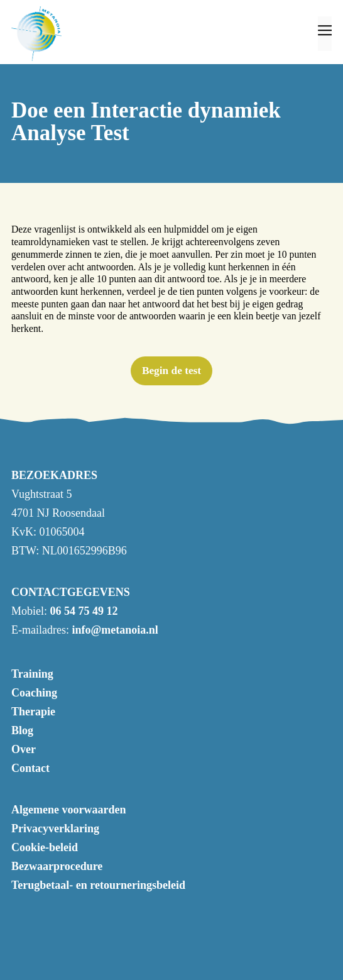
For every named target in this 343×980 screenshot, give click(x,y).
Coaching (34, 693)
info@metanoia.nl (115, 630)
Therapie (33, 712)
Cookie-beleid (45, 847)
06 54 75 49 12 (84, 611)
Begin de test (171, 371)
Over (24, 749)
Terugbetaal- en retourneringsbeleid (98, 885)
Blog (22, 730)
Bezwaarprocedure (57, 866)
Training (32, 674)
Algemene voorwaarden (68, 810)
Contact (30, 768)
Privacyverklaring (55, 829)
